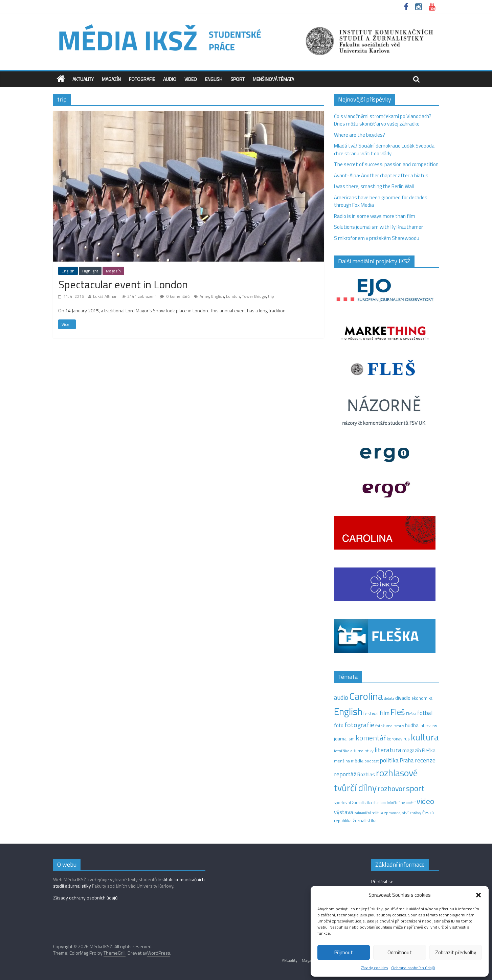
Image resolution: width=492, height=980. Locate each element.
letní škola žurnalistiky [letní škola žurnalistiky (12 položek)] (354, 751)
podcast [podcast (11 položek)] (372, 761)
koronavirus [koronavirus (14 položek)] (398, 739)
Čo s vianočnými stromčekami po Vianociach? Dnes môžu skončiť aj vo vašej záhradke (383, 120)
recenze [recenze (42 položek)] (425, 760)
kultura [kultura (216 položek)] (425, 737)
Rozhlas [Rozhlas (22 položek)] (366, 774)
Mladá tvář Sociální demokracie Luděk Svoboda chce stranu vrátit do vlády (384, 150)
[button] (478, 895)
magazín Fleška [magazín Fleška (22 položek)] (419, 750)
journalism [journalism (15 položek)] (344, 739)
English (214, 79)
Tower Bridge (254, 296)
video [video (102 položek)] (425, 801)
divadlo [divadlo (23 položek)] (403, 698)
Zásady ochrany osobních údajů (85, 898)
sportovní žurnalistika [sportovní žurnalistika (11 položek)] (353, 803)
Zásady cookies (374, 968)
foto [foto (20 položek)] (339, 726)
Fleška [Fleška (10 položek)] (411, 714)
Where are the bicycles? (360, 135)
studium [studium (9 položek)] (379, 803)
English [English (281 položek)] (348, 711)
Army (204, 296)
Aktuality (83, 79)
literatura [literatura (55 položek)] (388, 750)
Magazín (111, 79)
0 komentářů (175, 296)
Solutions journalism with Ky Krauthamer (378, 227)
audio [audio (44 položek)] (341, 697)
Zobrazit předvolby (456, 952)
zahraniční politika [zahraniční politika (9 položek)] (369, 813)
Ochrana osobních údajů (413, 968)
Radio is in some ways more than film (375, 216)
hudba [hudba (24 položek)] (412, 725)
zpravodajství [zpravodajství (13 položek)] (396, 813)
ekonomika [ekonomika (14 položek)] (422, 698)
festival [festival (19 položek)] (371, 713)
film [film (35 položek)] (385, 713)
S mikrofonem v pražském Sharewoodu (377, 238)
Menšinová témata (273, 79)
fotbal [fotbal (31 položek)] (425, 713)
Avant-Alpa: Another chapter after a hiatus (381, 175)
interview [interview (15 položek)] (428, 726)
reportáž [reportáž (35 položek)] (345, 774)
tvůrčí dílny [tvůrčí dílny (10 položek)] (396, 803)
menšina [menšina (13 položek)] (342, 761)
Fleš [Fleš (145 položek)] (398, 712)
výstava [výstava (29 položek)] (344, 812)
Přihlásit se (382, 881)
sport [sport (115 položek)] (415, 788)
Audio (170, 79)
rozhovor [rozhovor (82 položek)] (391, 788)
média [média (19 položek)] (357, 761)
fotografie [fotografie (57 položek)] (359, 725)
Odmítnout (400, 952)
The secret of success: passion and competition (386, 164)
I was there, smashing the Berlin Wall (374, 186)
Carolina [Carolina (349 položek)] (366, 696)
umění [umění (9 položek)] (411, 803)
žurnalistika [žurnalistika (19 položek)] (365, 821)
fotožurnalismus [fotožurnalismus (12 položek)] (390, 726)
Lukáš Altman (105, 296)
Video (191, 79)
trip (271, 296)
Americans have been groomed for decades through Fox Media (381, 201)
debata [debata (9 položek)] (389, 698)
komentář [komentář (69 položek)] (371, 738)
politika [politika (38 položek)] (389, 760)
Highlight (90, 271)
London (233, 296)
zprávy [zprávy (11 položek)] (415, 813)
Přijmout (344, 952)
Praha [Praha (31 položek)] (407, 760)
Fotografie (142, 79)
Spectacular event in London (123, 284)
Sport (238, 79)
